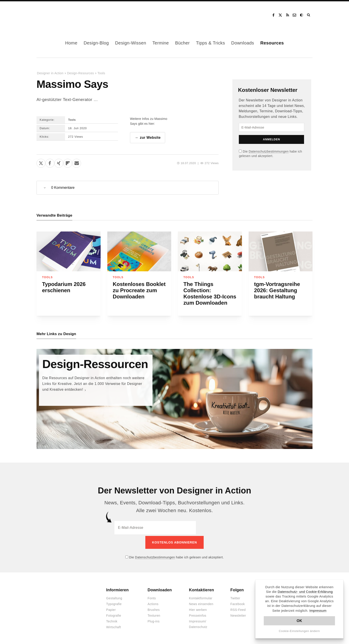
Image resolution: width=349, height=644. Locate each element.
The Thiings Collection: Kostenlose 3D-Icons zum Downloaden (210, 294)
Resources (272, 43)
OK (299, 621)
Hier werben (198, 609)
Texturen (154, 614)
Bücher (183, 43)
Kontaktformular (201, 597)
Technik (112, 620)
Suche (309, 15)
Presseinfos (198, 614)
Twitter (235, 597)
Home (71, 43)
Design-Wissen (131, 43)
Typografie (114, 603)
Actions (153, 603)
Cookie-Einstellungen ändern (299, 631)
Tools (101, 73)
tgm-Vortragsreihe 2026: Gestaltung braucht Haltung (277, 291)
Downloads (243, 43)
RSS (288, 15)
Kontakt (295, 15)
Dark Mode (302, 15)
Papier (111, 609)
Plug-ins (154, 620)
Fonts (152, 597)
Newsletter (238, 614)
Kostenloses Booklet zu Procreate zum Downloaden (139, 291)
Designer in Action (60, 15)
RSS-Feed (238, 609)
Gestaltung (114, 597)
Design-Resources (80, 73)
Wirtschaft (114, 626)
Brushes (154, 609)
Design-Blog (96, 43)
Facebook (273, 15)
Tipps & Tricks (210, 43)
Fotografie (114, 614)
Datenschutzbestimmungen (269, 151)
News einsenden (201, 603)
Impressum (318, 611)
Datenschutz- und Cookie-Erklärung (305, 592)
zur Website (150, 138)
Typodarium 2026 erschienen (64, 287)
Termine (161, 43)
